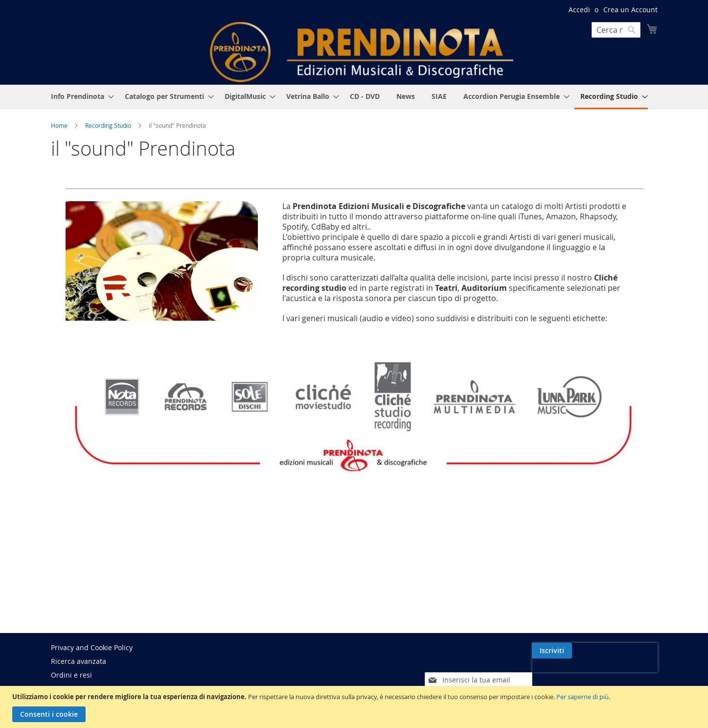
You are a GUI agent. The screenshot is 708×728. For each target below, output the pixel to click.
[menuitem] (80, 96)
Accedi (579, 10)
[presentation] (573, 673)
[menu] (354, 97)
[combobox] (616, 30)
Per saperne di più (582, 697)
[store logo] (362, 52)
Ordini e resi (71, 675)
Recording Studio (109, 125)
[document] (355, 707)
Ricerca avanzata (79, 661)
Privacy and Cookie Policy (92, 647)
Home (60, 125)
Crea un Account (630, 10)
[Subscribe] (638, 651)
